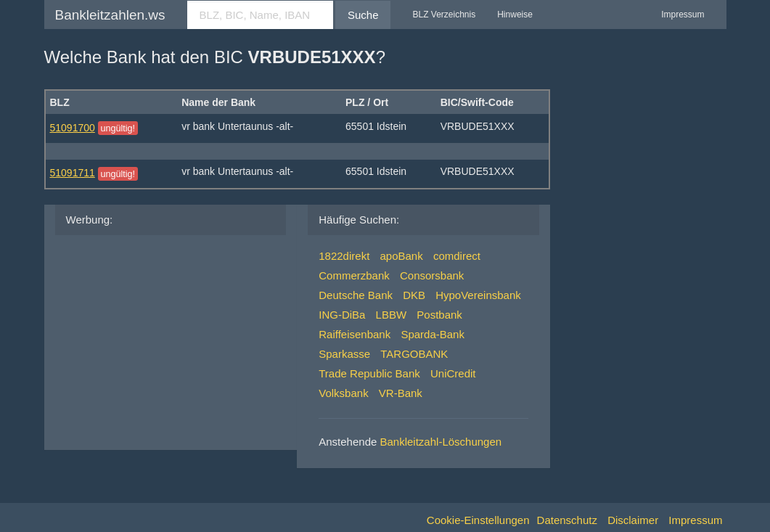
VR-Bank (401, 393)
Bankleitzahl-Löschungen (441, 442)
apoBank (401, 256)
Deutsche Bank (356, 295)
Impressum (683, 15)
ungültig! (118, 128)
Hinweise (515, 15)
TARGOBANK (414, 354)
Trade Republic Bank (369, 373)
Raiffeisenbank (355, 334)
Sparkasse (344, 354)
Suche (363, 15)
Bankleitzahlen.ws (110, 15)
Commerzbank (354, 275)
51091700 (73, 128)
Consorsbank (432, 275)
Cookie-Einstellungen (478, 520)
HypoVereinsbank (478, 295)
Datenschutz (567, 520)
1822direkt (344, 256)
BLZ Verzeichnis (444, 15)
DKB (414, 295)
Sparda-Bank (433, 334)
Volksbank (343, 393)
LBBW (392, 315)
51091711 (73, 173)
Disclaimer (633, 520)
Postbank (439, 315)
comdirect (457, 256)
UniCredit (453, 373)
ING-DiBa (342, 315)
